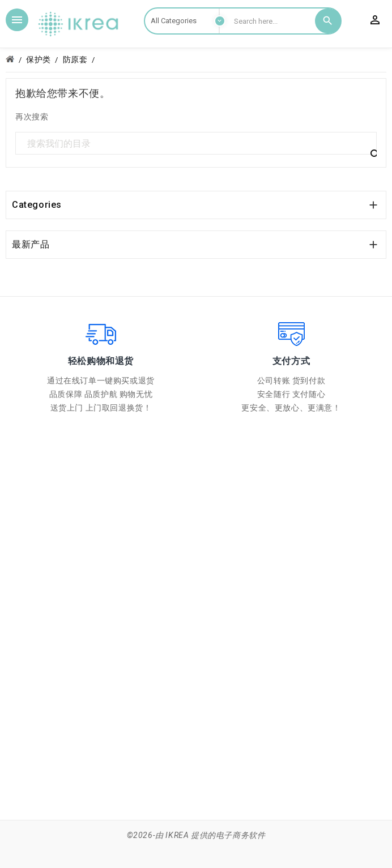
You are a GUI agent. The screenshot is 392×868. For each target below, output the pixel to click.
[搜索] (196, 144)
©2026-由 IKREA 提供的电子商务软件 (196, 835)
